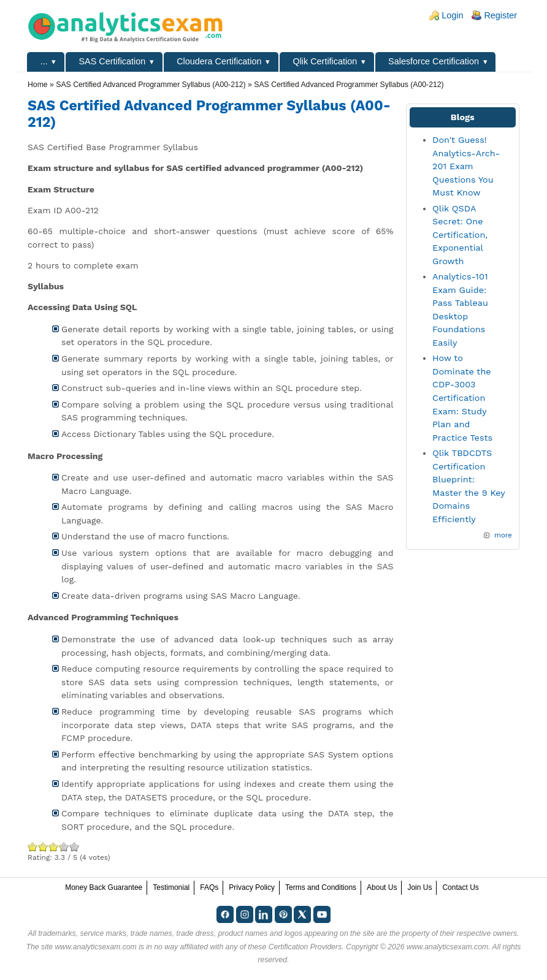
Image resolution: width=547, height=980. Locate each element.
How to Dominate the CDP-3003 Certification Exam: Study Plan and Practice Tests (462, 398)
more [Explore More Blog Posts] (503, 535)
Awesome (75, 847)
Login (452, 15)
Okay (43, 847)
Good (54, 847)
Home (38, 85)
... (44, 61)
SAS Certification (112, 61)
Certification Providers (305, 947)
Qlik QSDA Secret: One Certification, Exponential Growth (460, 235)
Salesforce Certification (434, 61)
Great (60, 847)
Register (500, 15)
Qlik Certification (325, 61)
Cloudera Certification (219, 61)
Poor (33, 847)
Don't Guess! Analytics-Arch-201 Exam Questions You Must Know (466, 166)
